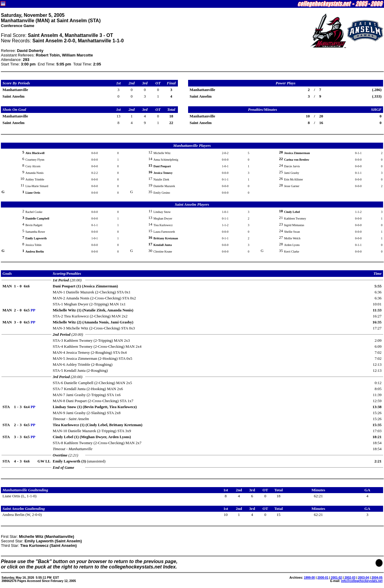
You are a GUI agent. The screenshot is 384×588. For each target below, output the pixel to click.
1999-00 (309, 578)
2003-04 (363, 578)
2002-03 (350, 578)
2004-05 (377, 578)
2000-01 (323, 578)
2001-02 (336, 578)
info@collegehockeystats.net (362, 581)
